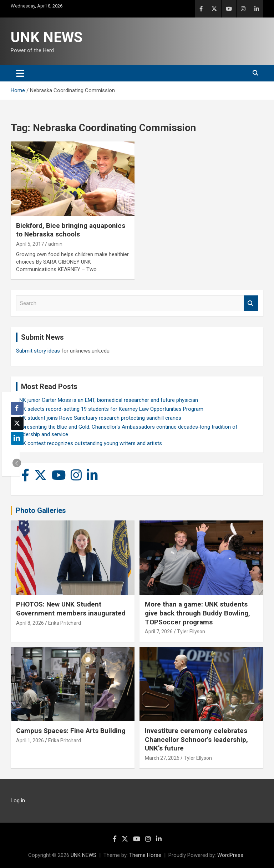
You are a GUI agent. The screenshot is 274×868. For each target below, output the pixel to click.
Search (251, 303)
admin (55, 244)
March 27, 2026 (162, 758)
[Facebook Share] (17, 408)
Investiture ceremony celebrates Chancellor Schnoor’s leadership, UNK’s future (196, 739)
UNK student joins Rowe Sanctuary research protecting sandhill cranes (99, 418)
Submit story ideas (38, 351)
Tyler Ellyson (191, 632)
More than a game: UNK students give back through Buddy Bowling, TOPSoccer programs (197, 613)
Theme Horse (145, 855)
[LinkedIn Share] (17, 438)
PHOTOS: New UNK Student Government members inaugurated (71, 609)
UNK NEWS (47, 37)
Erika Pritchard (65, 623)
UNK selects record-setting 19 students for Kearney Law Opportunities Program (110, 409)
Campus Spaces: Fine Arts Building (71, 731)
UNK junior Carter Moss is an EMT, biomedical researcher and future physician (107, 400)
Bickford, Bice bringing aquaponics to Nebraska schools (71, 230)
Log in (18, 800)
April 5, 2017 (30, 244)
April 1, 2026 (30, 740)
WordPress (230, 855)
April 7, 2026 (159, 632)
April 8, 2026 (30, 623)
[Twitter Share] (17, 423)
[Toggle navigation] (20, 73)
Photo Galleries (41, 510)
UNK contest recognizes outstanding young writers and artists (89, 443)
